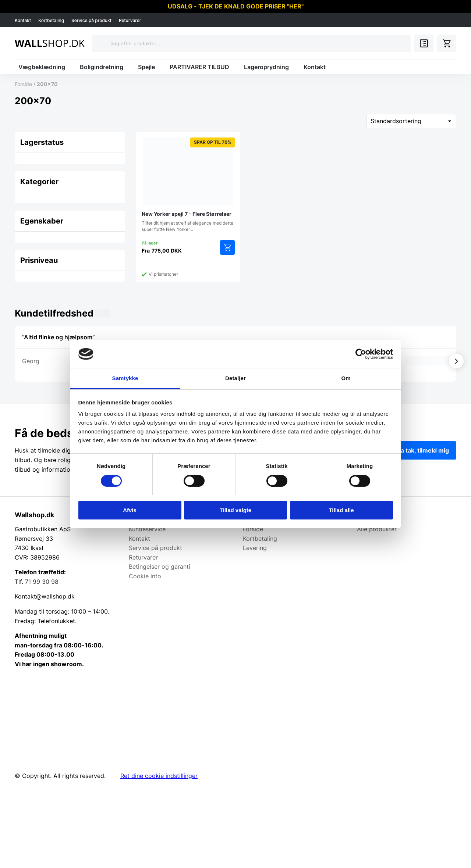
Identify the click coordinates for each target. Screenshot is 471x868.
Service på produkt (91, 20)
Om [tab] (346, 378)
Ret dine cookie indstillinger (159, 776)
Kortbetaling (51, 20)
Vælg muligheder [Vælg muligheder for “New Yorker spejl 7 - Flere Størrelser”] (227, 247)
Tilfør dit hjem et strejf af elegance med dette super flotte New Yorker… (188, 185)
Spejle (146, 67)
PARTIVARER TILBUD (199, 67)
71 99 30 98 (42, 582)
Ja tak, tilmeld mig (423, 450)
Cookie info (145, 576)
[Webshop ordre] (411, 121)
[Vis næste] (456, 361)
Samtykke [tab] (125, 378)
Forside (23, 84)
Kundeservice (147, 529)
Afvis (130, 510)
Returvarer (130, 20)
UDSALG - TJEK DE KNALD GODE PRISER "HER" (236, 6)
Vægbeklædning (42, 67)
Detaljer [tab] (235, 378)
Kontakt (23, 20)
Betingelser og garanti (160, 567)
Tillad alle (341, 510)
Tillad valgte (235, 510)
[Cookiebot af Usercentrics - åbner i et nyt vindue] (361, 354)
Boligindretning (102, 67)
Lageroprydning (266, 67)
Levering (255, 548)
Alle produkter (377, 529)
